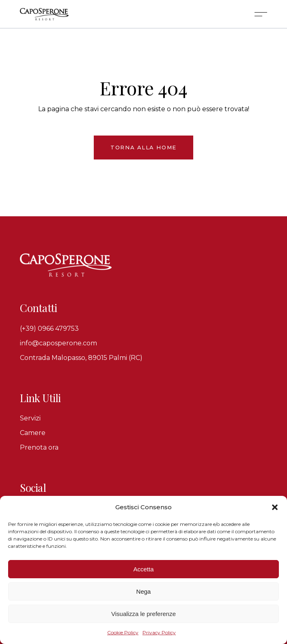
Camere (33, 433)
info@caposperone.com (58, 343)
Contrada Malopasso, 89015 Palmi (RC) (81, 358)
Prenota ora (39, 447)
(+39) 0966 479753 (49, 328)
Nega (144, 591)
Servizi (30, 418)
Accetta (143, 569)
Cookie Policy (123, 632)
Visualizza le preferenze (143, 614)
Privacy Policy (159, 632)
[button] (275, 507)
